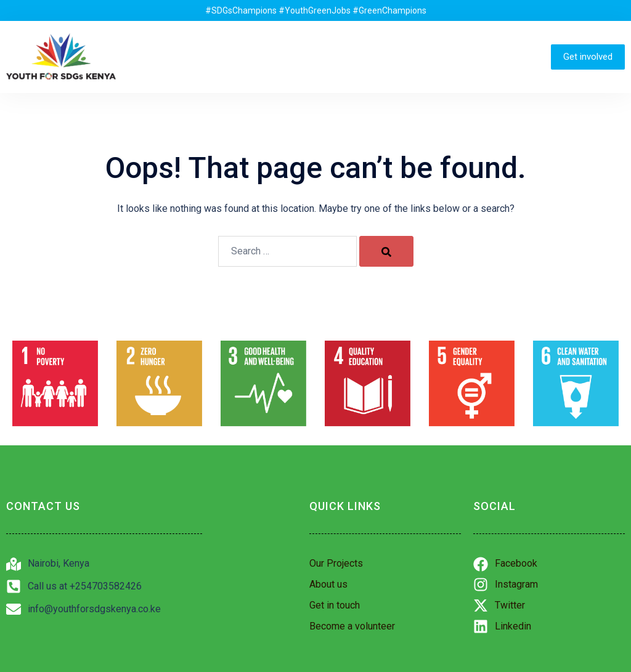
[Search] (386, 251)
